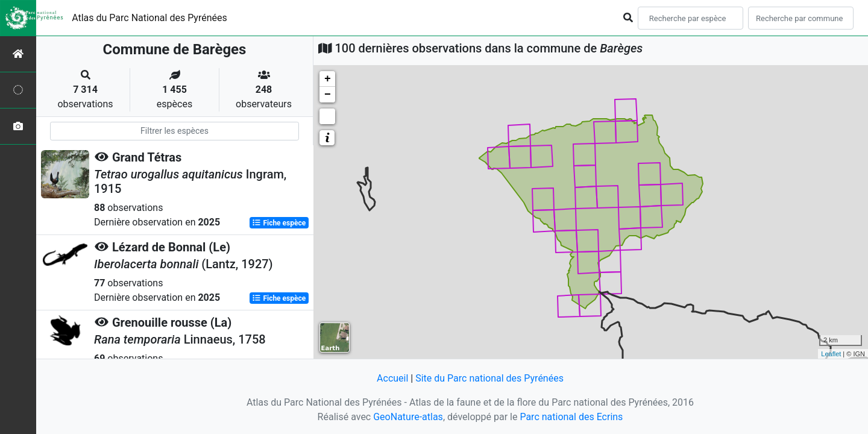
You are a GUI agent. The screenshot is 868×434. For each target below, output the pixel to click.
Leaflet (831, 354)
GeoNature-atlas (408, 417)
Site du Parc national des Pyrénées (489, 378)
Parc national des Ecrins (571, 417)
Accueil (392, 378)
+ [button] (328, 79)
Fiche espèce (279, 223)
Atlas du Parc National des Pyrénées (149, 18)
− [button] (328, 95)
